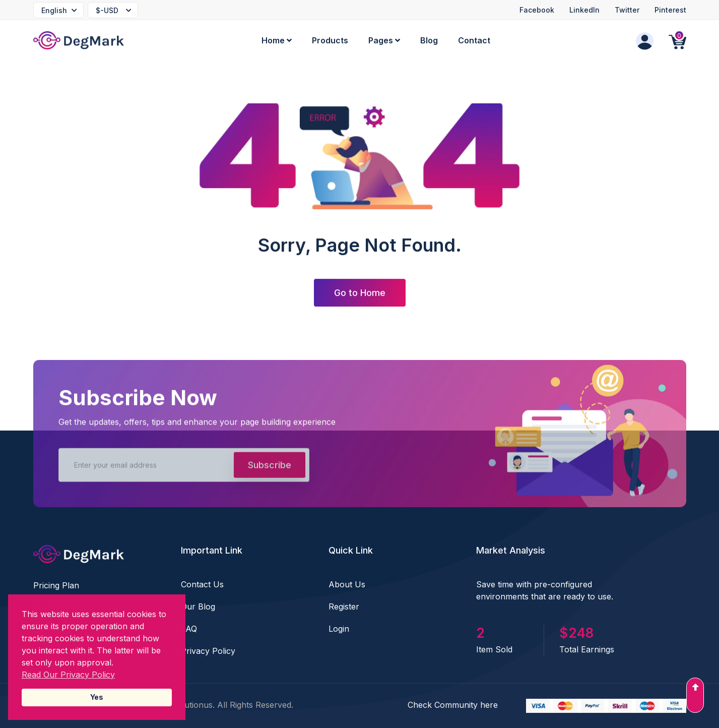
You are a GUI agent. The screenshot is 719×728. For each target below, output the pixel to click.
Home (277, 40)
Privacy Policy (208, 651)
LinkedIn (584, 10)
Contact (474, 40)
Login (339, 629)
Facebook (537, 10)
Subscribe (270, 468)
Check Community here (453, 705)
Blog (429, 40)
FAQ (189, 629)
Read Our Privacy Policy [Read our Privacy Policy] (68, 675)
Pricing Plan (56, 585)
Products (330, 40)
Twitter (627, 10)
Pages (384, 40)
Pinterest (670, 10)
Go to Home (360, 293)
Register (344, 606)
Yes (97, 697)
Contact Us (202, 584)
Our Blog (198, 606)
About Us (347, 584)
